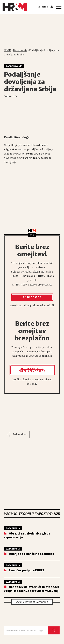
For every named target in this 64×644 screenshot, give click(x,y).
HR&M (8, 50)
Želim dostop (32, 297)
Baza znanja (20, 50)
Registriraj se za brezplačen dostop (32, 370)
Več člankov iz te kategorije (32, 602)
